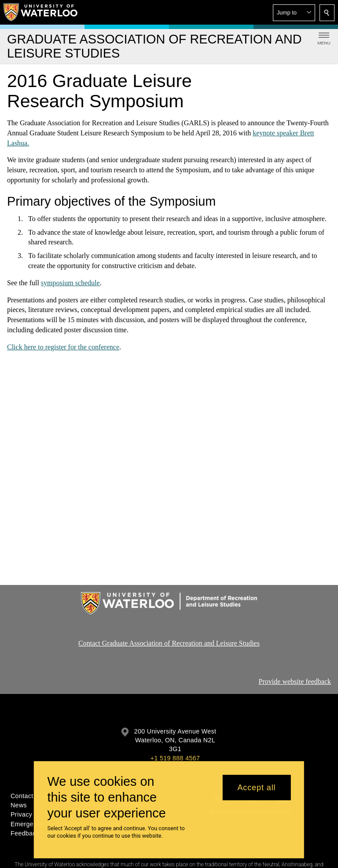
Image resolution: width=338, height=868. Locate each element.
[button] (294, 13)
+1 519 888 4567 (175, 758)
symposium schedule (70, 283)
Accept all (256, 788)
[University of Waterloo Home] (41, 12)
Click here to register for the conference (63, 347)
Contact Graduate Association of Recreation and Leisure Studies (169, 643)
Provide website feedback (295, 681)
